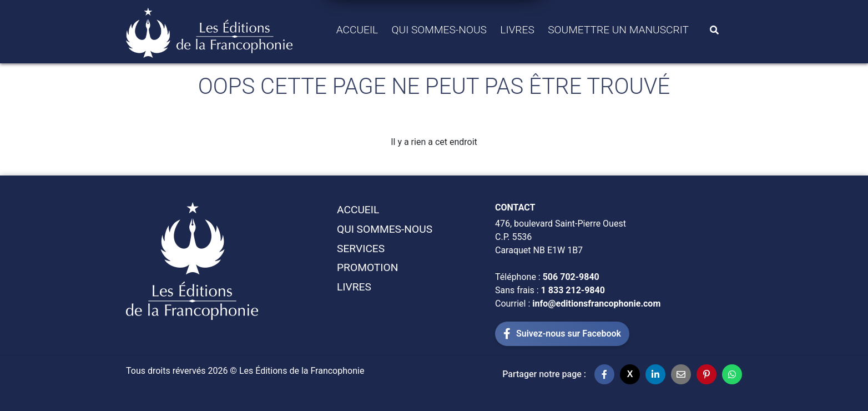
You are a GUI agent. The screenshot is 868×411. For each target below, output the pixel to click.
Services (361, 249)
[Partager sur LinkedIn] (655, 374)
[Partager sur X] (630, 374)
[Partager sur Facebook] (604, 374)
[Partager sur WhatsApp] (732, 374)
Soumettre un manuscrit (618, 30)
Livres (517, 30)
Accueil (357, 30)
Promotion (367, 267)
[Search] (714, 30)
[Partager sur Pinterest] (706, 374)
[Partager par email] (681, 374)
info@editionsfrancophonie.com (596, 304)
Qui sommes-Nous (439, 30)
